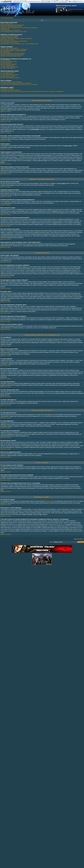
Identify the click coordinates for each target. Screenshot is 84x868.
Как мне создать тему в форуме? (9, 48)
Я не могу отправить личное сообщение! (11, 82)
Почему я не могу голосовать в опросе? (11, 56)
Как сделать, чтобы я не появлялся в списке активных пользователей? (19, 28)
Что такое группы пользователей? (9, 75)
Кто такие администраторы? (8, 72)
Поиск (63, 11)
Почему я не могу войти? (7, 24)
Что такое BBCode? (6, 60)
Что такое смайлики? (6, 63)
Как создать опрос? (6, 52)
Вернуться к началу (6, 111)
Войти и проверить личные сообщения (73, 9)
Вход (58, 12)
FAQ (58, 11)
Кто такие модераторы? (7, 74)
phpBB (39, 568)
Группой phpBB (49, 501)
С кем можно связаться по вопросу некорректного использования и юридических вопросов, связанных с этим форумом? (32, 91)
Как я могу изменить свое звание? (9, 42)
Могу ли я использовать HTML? (9, 62)
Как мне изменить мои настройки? (9, 36)
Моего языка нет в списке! (7, 40)
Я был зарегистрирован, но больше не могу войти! (14, 32)
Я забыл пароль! (5, 29)
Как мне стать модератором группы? (10, 78)
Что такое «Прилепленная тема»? (9, 67)
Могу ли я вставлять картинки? (9, 64)
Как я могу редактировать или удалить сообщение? (14, 49)
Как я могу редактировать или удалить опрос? (13, 53)
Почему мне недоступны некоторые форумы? (12, 55)
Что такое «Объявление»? (7, 65)
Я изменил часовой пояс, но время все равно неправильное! (16, 39)
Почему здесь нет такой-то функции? (10, 90)
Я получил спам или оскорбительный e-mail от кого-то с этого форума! (19, 85)
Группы (68, 11)
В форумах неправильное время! (9, 37)
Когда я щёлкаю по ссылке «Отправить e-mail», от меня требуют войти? (19, 44)
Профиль (59, 9)
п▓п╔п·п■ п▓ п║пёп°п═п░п (76, 1)
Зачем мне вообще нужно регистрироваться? (12, 25)
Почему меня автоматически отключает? (11, 26)
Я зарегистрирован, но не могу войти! (10, 30)
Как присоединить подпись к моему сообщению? (13, 51)
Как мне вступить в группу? (8, 76)
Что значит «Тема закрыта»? (8, 68)
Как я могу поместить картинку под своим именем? (14, 41)
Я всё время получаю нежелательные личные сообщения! (16, 83)
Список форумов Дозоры (7, 18)
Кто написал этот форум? (7, 89)
